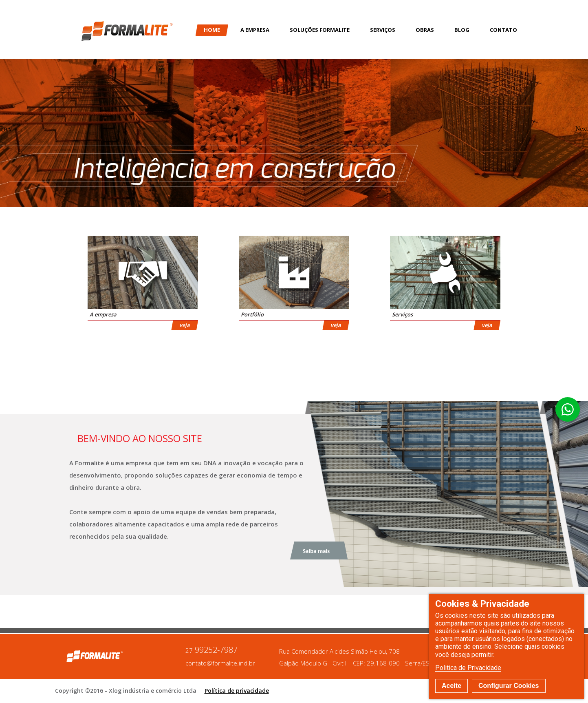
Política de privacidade (237, 691)
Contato (503, 30)
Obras (425, 30)
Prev (6, 129)
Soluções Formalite (320, 30)
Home (212, 30)
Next (582, 129)
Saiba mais (319, 550)
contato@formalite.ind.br (220, 663)
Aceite (451, 686)
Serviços (383, 30)
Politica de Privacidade (468, 668)
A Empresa (255, 30)
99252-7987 (211, 650)
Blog (462, 30)
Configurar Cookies (509, 686)
